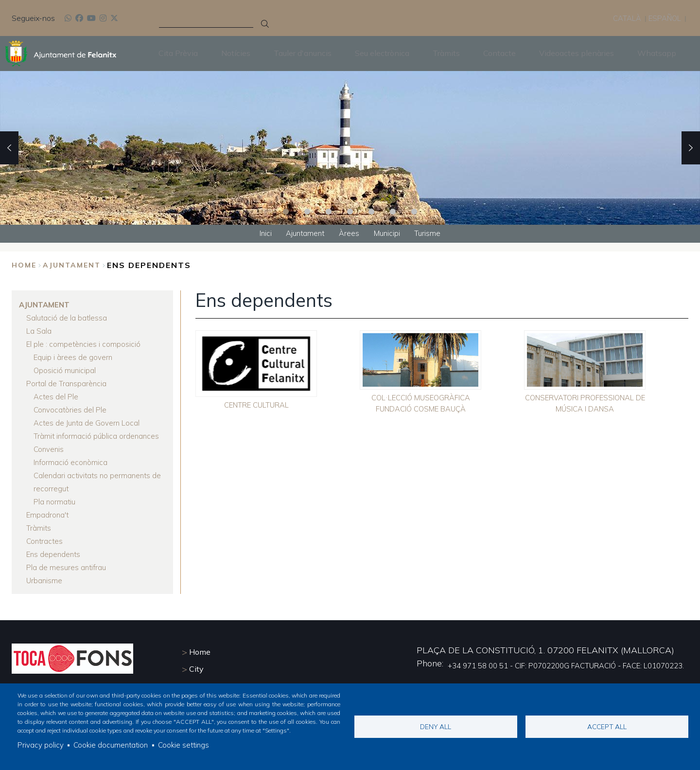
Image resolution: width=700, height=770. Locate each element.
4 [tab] (350, 211)
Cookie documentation (112, 745)
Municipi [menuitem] (390, 234)
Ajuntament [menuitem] (303, 234)
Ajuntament (72, 266)
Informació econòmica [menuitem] (71, 463)
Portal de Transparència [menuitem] (67, 384)
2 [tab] (307, 211)
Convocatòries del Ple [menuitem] (71, 411)
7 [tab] (414, 211)
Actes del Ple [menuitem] (56, 397)
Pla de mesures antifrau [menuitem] (67, 568)
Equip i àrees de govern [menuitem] (74, 358)
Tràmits (446, 53)
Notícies (236, 53)
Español (664, 18)
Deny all (436, 725)
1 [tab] (286, 211)
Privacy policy (41, 745)
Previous (9, 147)
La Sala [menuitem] (39, 332)
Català (624, 18)
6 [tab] (393, 211)
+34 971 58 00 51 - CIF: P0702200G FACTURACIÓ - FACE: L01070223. (557, 664)
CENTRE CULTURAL (256, 407)
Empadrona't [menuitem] (48, 516)
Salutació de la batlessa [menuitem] (67, 319)
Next (691, 147)
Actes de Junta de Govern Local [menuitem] (88, 424)
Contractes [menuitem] (45, 542)
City (196, 668)
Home (24, 266)
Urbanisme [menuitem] (45, 581)
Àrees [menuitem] (350, 234)
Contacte (499, 53)
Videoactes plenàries (577, 53)
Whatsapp (657, 53)
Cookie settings (188, 745)
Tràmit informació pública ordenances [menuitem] (98, 437)
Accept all (607, 725)
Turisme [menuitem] (432, 234)
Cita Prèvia (178, 53)
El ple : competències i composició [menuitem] (84, 345)
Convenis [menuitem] (49, 450)
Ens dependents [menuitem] (54, 555)
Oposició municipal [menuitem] (65, 371)
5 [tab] (371, 211)
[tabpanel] (350, 147)
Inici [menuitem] (261, 234)
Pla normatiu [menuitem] (55, 502)
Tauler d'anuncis (303, 53)
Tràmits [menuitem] (39, 529)
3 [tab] (329, 211)
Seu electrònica (382, 53)
